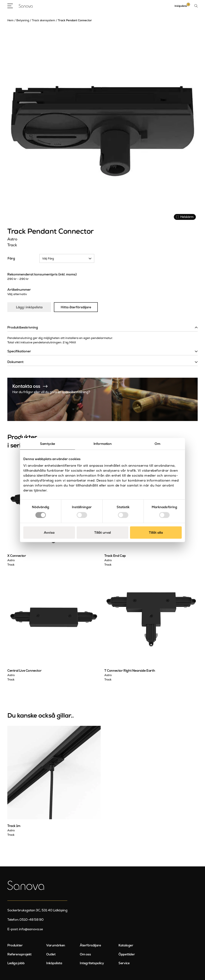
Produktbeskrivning (23, 327)
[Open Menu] (10, 6)
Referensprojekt (19, 954)
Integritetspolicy (92, 963)
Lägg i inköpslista (29, 307)
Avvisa (49, 532)
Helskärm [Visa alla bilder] (185, 217)
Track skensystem (44, 20)
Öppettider (127, 954)
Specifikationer (19, 351)
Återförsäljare (90, 945)
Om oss (85, 954)
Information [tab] (103, 444)
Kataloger (126, 945)
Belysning (23, 20)
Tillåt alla (156, 532)
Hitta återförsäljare (76, 307)
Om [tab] (157, 444)
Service (124, 963)
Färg (11, 258)
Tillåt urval (102, 532)
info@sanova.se (31, 929)
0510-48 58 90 (31, 920)
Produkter (15, 945)
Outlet (51, 954)
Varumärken (56, 945)
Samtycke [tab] (47, 444)
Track (12, 245)
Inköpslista (54, 963)
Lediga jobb (16, 963)
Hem (10, 20)
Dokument (15, 362)
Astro (12, 239)
